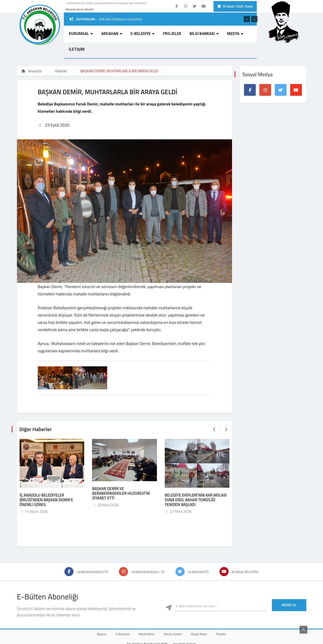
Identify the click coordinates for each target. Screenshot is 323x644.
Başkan (93, 617)
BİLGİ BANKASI (189, 35)
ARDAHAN (106, 35)
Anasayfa (32, 55)
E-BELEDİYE (134, 35)
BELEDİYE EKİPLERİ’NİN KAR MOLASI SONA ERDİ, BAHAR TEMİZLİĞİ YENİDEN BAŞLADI (196, 483)
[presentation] (247, 19)
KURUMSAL (78, 35)
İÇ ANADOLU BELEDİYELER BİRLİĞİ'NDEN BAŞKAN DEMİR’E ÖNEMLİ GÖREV (46, 483)
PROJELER (160, 35)
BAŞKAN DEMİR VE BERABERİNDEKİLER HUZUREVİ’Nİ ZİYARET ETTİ (121, 476)
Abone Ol (289, 588)
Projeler (229, 617)
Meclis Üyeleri (175, 617)
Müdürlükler (145, 617)
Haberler (61, 55)
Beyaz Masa (204, 617)
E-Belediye (118, 617)
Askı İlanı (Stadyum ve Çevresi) (120, 19)
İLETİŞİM (238, 35)
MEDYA (217, 35)
